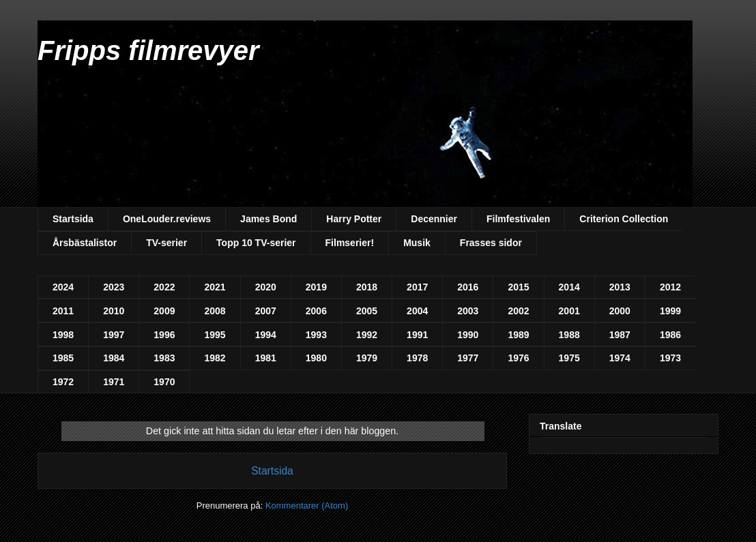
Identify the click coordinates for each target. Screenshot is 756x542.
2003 (468, 311)
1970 (164, 382)
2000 (620, 311)
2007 (266, 311)
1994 (266, 335)
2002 (518, 311)
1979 (367, 358)
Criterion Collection (624, 219)
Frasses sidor (491, 243)
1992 (367, 335)
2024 (63, 287)
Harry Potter (354, 219)
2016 (468, 287)
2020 (266, 287)
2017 (417, 287)
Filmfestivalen (518, 219)
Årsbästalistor (85, 243)
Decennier (434, 219)
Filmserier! (350, 243)
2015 (518, 287)
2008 (215, 311)
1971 (114, 382)
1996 (164, 335)
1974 (620, 358)
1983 (164, 358)
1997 (114, 335)
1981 (266, 358)
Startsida (73, 219)
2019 (316, 287)
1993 (316, 335)
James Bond (268, 219)
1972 (63, 382)
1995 (215, 335)
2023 (114, 287)
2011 (63, 311)
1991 (417, 335)
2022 (164, 287)
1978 (417, 358)
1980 (316, 358)
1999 (670, 311)
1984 (114, 358)
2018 (367, 287)
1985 (63, 358)
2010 (114, 311)
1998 (63, 335)
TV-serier (166, 243)
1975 (569, 358)
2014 (569, 287)
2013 (620, 287)
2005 (367, 311)
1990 (468, 335)
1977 (468, 358)
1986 (670, 335)
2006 (316, 311)
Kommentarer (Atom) (307, 506)
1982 (215, 358)
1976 (518, 358)
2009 (164, 311)
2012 (670, 287)
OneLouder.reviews (167, 219)
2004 (417, 311)
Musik (417, 243)
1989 (518, 335)
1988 (569, 335)
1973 (670, 358)
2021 (215, 287)
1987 (620, 335)
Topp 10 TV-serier (256, 243)
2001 (569, 311)
